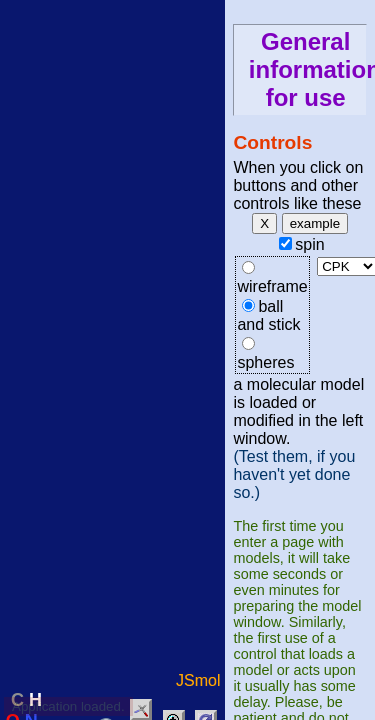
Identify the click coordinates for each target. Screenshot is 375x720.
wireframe (272, 286)
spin (309, 244)
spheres (265, 362)
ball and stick (268, 315)
